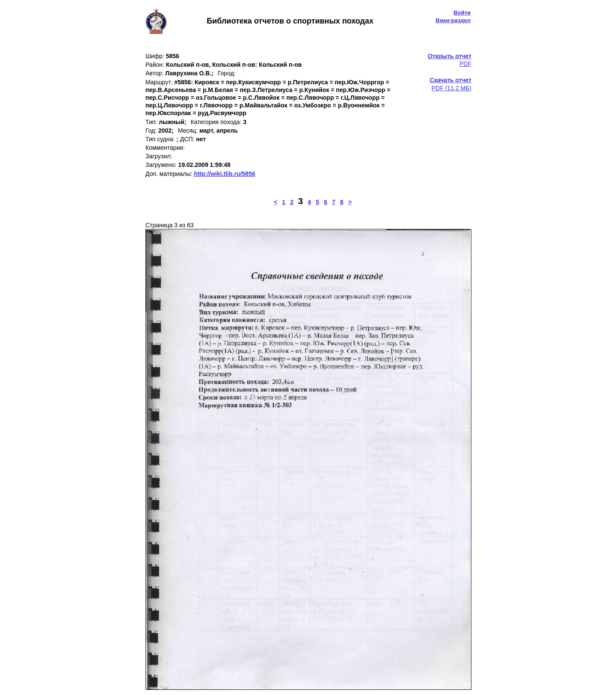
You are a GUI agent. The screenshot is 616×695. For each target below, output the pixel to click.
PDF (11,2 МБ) (451, 84)
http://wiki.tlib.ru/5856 (224, 174)
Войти (462, 13)
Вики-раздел (453, 20)
